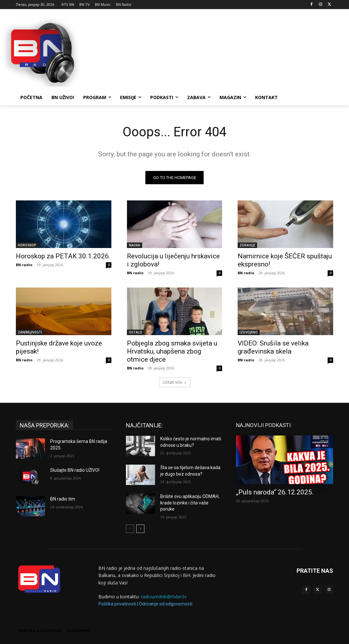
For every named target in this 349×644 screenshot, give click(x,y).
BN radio (24, 265)
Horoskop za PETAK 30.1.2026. (63, 256)
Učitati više (175, 382)
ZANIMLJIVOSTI (30, 332)
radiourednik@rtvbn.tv (164, 597)
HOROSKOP (27, 245)
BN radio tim (63, 499)
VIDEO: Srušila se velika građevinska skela (273, 347)
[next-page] (140, 529)
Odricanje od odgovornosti (166, 604)
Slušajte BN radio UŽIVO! (75, 470)
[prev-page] (130, 529)
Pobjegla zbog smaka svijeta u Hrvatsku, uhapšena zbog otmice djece (172, 351)
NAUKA (135, 245)
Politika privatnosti (117, 604)
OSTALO (135, 332)
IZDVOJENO (249, 332)
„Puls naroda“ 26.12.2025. (275, 492)
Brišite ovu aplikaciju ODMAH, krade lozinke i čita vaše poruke (190, 503)
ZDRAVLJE (247, 245)
